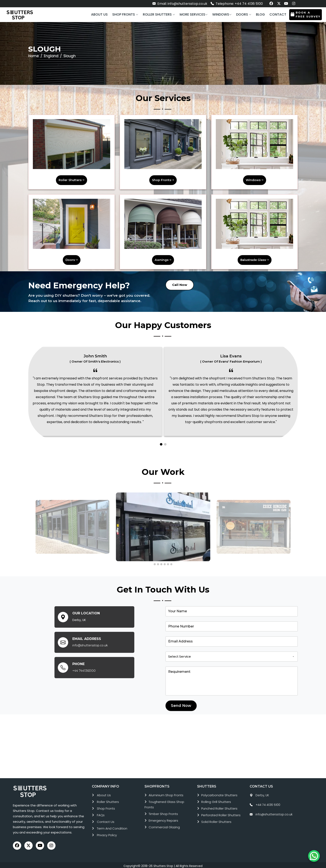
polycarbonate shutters (219, 794)
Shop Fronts (106, 807)
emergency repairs (163, 819)
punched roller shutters (219, 807)
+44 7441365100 (84, 669)
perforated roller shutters (221, 814)
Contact (278, 14)
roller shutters (108, 800)
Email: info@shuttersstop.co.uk (180, 4)
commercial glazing (164, 826)
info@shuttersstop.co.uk (90, 644)
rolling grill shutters (216, 800)
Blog (260, 14)
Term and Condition (112, 827)
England (51, 56)
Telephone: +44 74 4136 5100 (237, 4)
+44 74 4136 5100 (268, 803)
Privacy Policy (107, 834)
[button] (125, 15)
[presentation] (30, 524)
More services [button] (194, 14)
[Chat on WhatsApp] (314, 856)
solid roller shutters (216, 820)
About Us (104, 794)
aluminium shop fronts (166, 794)
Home (34, 56)
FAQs (101, 814)
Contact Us (106, 820)
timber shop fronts (163, 812)
